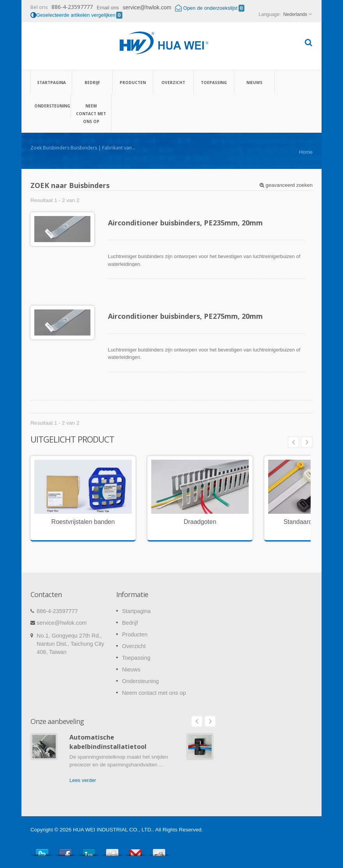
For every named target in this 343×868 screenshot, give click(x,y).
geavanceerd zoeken (286, 185)
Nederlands (295, 14)
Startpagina (51, 82)
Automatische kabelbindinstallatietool (108, 742)
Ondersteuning (50, 105)
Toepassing (214, 82)
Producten (133, 82)
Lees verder (83, 780)
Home (306, 152)
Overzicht (173, 82)
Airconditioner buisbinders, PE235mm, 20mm (185, 223)
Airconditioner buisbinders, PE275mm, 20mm (185, 316)
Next (307, 442)
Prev (293, 442)
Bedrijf (92, 82)
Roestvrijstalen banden (83, 522)
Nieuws (254, 82)
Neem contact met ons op (91, 113)
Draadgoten (200, 522)
